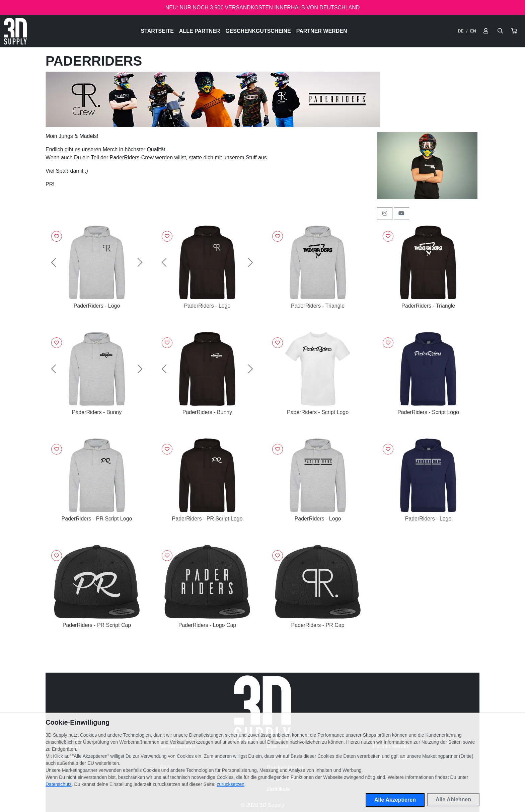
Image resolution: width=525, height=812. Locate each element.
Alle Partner (200, 31)
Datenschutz (59, 784)
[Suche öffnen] (500, 31)
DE (461, 31)
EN (473, 31)
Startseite (157, 31)
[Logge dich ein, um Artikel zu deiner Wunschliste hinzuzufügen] (57, 236)
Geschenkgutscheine (258, 31)
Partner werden (322, 31)
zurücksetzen (230, 784)
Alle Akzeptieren (395, 800)
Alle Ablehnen (453, 799)
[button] (514, 31)
